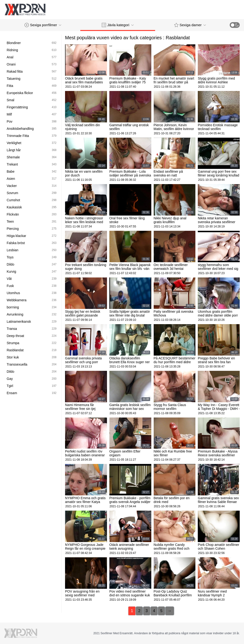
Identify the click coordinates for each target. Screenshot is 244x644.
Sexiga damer (190, 25)
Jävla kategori (118, 25)
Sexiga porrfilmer (43, 25)
